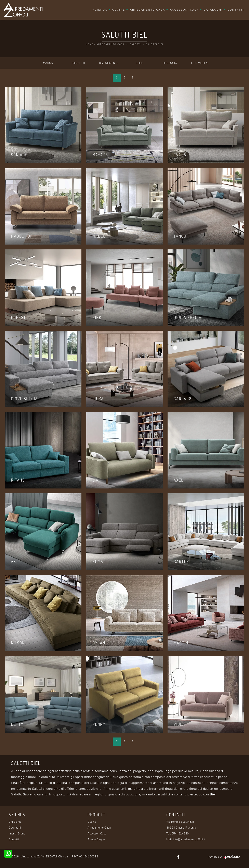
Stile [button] (139, 63)
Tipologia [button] (170, 63)
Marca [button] (48, 63)
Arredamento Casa (148, 10)
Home (89, 44)
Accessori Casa (184, 10)
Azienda (100, 10)
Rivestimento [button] (109, 63)
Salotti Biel (155, 44)
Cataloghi (213, 10)
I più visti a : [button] (200, 63)
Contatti (236, 10)
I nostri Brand (17, 834)
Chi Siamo (15, 822)
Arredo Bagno (96, 840)
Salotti (135, 44)
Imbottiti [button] (78, 63)
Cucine (119, 10)
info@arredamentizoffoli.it (189, 840)
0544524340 (180, 834)
